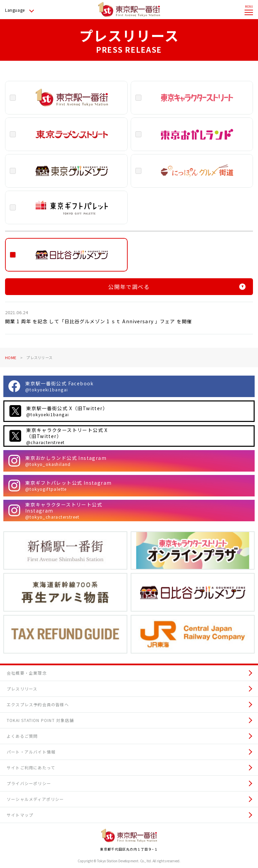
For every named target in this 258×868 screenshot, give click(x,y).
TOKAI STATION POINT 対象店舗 (40, 720)
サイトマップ (20, 815)
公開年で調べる (177, 287)
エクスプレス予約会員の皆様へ (38, 704)
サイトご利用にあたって (31, 767)
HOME (11, 357)
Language (15, 10)
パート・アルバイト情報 (31, 752)
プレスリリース (22, 689)
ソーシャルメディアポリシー (35, 799)
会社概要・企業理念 (27, 673)
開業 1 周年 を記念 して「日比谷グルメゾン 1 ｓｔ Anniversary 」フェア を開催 (98, 321)
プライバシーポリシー (29, 783)
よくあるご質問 (22, 736)
